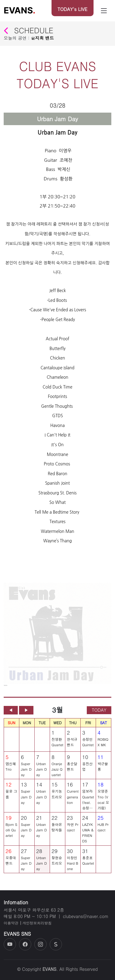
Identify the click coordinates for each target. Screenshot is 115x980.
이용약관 (11, 923)
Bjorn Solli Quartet (11, 833)
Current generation (73, 800)
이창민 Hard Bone (73, 866)
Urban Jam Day (42, 772)
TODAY (99, 713)
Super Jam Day (26, 772)
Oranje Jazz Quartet (57, 772)
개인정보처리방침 (37, 923)
